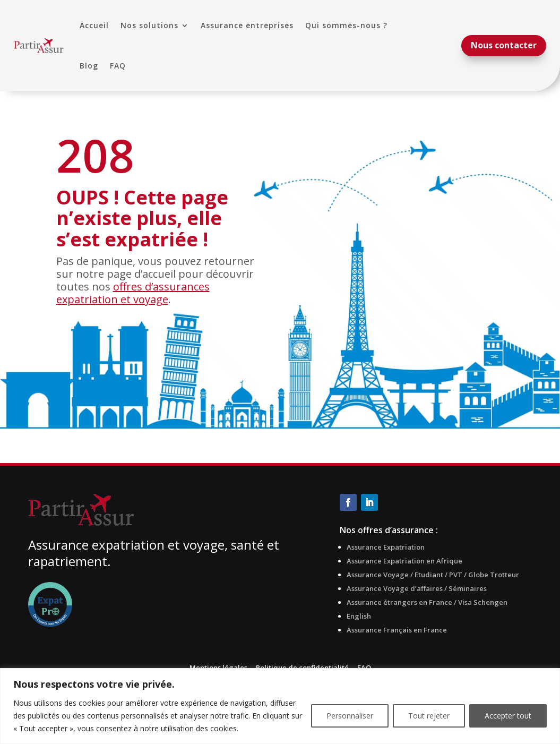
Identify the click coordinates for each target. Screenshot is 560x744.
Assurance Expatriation (386, 547)
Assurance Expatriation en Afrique (404, 561)
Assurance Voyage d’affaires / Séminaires (417, 588)
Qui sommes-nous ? (346, 25)
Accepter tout (508, 716)
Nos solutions (149, 25)
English (359, 616)
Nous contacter (504, 45)
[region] (280, 706)
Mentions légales (218, 668)
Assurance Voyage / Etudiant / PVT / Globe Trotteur (433, 575)
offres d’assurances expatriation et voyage (133, 293)
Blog (89, 66)
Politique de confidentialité (302, 668)
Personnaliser (350, 716)
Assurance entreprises (247, 25)
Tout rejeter (429, 716)
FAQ (118, 66)
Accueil (94, 25)
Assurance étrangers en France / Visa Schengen (427, 602)
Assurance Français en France (397, 630)
